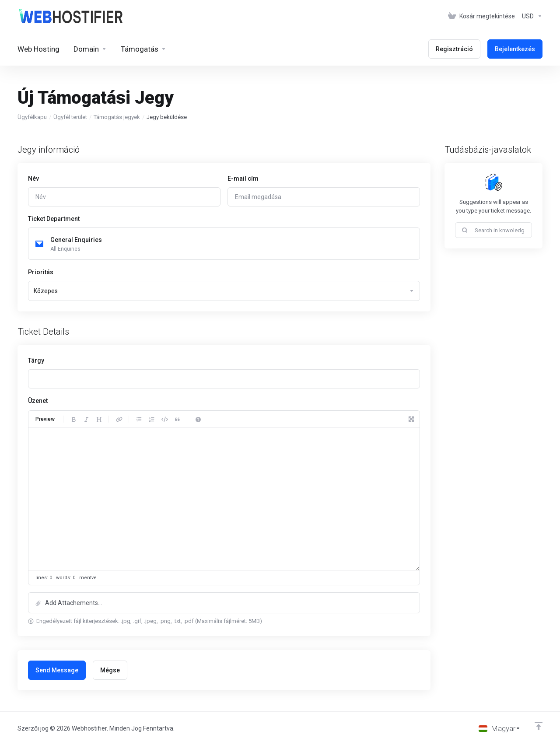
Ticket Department (54, 219)
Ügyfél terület (70, 117)
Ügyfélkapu (32, 117)
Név (33, 178)
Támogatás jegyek (117, 117)
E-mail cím (243, 178)
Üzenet (38, 401)
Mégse (110, 670)
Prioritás (41, 272)
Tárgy (36, 360)
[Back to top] (539, 726)
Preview (45, 419)
